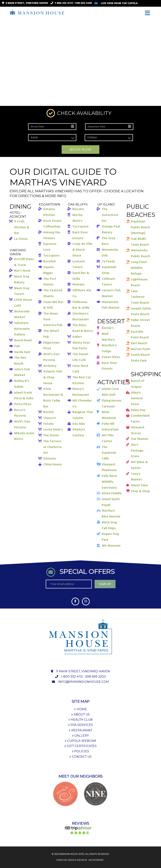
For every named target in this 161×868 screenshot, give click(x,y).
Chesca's (50, 418)
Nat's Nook (22, 271)
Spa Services (80, 725)
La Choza (21, 239)
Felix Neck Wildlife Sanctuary (109, 482)
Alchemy (50, 366)
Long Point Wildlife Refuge (139, 268)
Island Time (139, 485)
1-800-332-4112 (64, 3)
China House (52, 465)
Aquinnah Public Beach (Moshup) (140, 227)
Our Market (140, 439)
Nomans (78, 285)
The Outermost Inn (110, 215)
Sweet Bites (111, 357)
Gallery (80, 736)
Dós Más (79, 424)
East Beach (139, 343)
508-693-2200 (84, 3)
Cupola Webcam (80, 741)
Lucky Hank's (53, 430)
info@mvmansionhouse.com (83, 682)
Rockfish (49, 262)
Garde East (22, 352)
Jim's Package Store (137, 451)
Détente (50, 459)
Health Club (80, 720)
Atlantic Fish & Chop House (53, 377)
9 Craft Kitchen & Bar (22, 227)
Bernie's (108, 328)
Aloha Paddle (112, 493)
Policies (80, 751)
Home (80, 709)
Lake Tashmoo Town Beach (140, 297)
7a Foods (108, 262)
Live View (116, 3)
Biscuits (78, 209)
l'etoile (48, 424)
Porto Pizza (23, 404)
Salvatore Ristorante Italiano (22, 329)
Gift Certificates (80, 746)
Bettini (48, 412)
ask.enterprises (96, 860)
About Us (80, 714)
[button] (148, 13)
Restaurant (80, 730)
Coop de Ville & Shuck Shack (82, 250)
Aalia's (77, 337)
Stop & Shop (140, 491)
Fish (17, 346)
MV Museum (111, 546)
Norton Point (141, 349)
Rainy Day (138, 410)
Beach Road (23, 340)
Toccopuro (51, 256)
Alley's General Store (137, 399)
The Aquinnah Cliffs (109, 453)
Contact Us (80, 757)
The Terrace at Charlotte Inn (52, 447)
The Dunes (51, 435)
